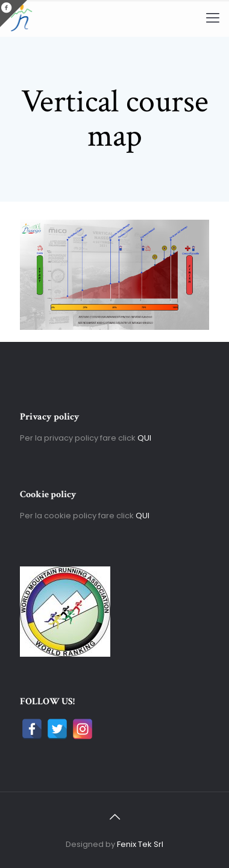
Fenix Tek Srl (140, 844)
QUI (144, 438)
